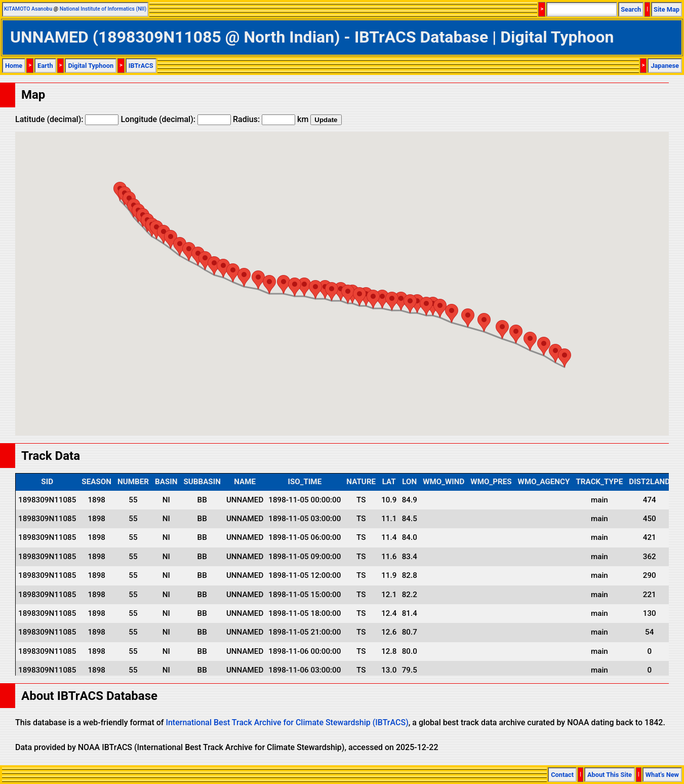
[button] (565, 358)
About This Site (610, 775)
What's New (662, 775)
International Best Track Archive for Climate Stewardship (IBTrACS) (287, 722)
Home (14, 66)
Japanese (665, 66)
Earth (45, 66)
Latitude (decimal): (67, 119)
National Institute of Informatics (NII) (103, 9)
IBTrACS (141, 66)
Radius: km (271, 119)
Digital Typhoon (91, 66)
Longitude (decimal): (176, 119)
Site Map (667, 9)
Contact (562, 775)
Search (631, 9)
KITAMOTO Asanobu (28, 9)
